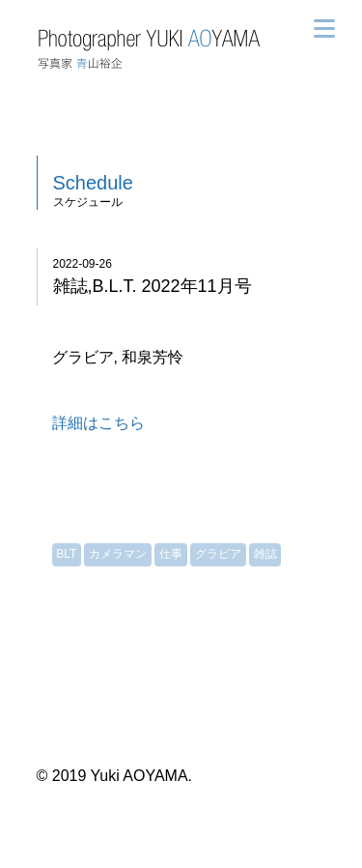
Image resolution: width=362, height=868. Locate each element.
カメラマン (118, 554)
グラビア (218, 554)
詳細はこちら (98, 423)
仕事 (171, 554)
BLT (66, 554)
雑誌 (265, 554)
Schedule (93, 183)
